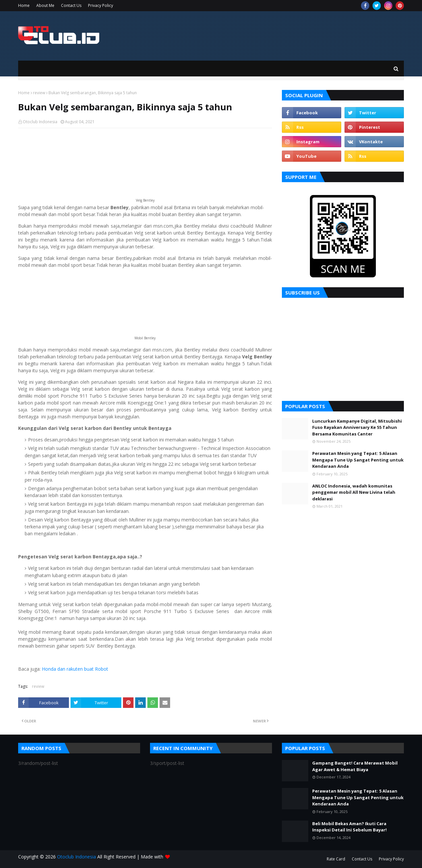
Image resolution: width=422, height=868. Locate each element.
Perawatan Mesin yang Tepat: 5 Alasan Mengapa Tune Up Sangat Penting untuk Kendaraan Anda (358, 460)
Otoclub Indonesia (40, 122)
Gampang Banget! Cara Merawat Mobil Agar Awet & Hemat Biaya (355, 766)
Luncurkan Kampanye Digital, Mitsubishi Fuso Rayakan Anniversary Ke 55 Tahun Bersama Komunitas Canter (357, 427)
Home (24, 5)
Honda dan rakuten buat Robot (75, 669)
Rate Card (336, 859)
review (39, 93)
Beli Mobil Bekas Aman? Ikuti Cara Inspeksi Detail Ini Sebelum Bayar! (349, 827)
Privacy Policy (101, 5)
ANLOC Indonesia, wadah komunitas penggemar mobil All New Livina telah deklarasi (354, 492)
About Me (45, 5)
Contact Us (71, 5)
